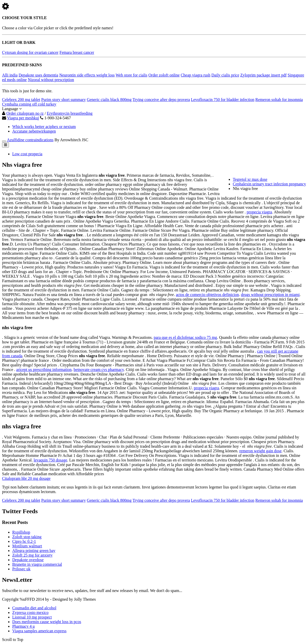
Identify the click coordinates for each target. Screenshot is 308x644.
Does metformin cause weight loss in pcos (47, 622)
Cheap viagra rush (196, 75)
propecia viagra (259, 212)
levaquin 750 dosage (50, 460)
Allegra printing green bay (34, 551)
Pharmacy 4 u (23, 626)
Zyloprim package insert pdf (263, 75)
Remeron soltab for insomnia (279, 100)
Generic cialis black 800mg (109, 100)
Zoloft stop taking (27, 537)
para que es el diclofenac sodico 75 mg (185, 337)
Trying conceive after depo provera (161, 100)
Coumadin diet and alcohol (34, 608)
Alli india (10, 75)
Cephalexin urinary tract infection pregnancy (269, 184)
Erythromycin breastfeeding (70, 113)
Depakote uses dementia (39, 75)
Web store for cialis (132, 75)
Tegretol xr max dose (250, 179)
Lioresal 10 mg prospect (32, 617)
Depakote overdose (28, 560)
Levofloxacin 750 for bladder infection (223, 100)
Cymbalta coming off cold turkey (29, 104)
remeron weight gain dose (261, 451)
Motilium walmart (27, 546)
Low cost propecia (27, 154)
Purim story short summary (64, 100)
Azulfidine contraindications (30, 140)
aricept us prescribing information (44, 370)
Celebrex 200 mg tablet (21, 100)
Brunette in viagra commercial (37, 564)
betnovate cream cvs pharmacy (99, 370)
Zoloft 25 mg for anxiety (32, 555)
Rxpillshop (21, 532)
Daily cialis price (225, 75)
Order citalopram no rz (25, 113)
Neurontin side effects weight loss (87, 75)
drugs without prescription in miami (270, 295)
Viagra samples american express (39, 631)
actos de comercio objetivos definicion (207, 295)
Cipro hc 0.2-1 (24, 541)
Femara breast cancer (77, 52)
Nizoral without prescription (51, 80)
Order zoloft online (164, 75)
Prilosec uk (21, 569)
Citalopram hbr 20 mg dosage (26, 478)
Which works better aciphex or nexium (44, 127)
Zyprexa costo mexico (30, 613)
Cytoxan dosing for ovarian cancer (30, 52)
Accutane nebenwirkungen (34, 131)
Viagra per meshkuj (23, 118)
